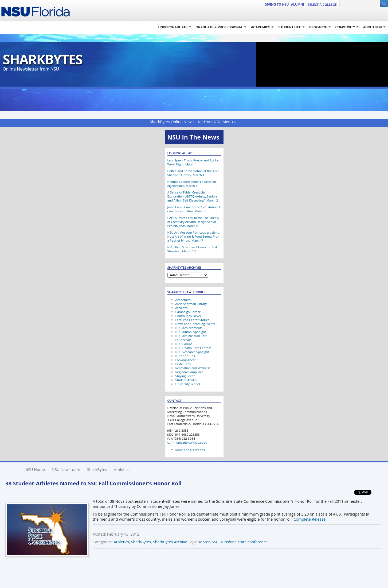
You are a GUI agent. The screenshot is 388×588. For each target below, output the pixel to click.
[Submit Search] (384, 3)
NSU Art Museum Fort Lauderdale (191, 338)
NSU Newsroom (66, 469)
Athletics (182, 308)
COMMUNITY (345, 27)
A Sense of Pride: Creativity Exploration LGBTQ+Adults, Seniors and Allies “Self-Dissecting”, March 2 (193, 196)
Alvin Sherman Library (191, 304)
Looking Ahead (186, 360)
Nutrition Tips (185, 356)
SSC (215, 542)
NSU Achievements (189, 328)
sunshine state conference (244, 542)
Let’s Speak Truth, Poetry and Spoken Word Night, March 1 (194, 162)
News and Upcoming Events (195, 324)
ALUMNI (298, 4)
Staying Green (185, 376)
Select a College (322, 5)
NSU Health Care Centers (193, 348)
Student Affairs (186, 380)
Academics (261, 27)
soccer (204, 542)
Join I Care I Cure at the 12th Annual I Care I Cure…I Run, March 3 (194, 209)
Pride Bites (183, 364)
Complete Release (309, 519)
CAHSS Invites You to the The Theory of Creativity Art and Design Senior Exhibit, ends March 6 (193, 222)
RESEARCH (318, 27)
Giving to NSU (277, 4)
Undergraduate (173, 27)
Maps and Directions (190, 450)
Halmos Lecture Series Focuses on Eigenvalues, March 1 (192, 184)
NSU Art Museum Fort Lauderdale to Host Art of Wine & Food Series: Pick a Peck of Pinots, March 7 (193, 236)
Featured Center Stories (192, 320)
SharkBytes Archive (170, 542)
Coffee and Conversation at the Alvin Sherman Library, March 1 (193, 173)
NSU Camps (184, 344)
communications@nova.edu (187, 442)
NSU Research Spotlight (192, 352)
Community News (188, 316)
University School (188, 384)
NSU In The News (193, 137)
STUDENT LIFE (290, 27)
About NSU (373, 27)
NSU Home (35, 469)
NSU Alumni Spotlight (191, 332)
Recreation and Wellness (193, 368)
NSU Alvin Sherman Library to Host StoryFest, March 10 (192, 249)
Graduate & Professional (219, 27)
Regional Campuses (189, 372)
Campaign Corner (188, 312)
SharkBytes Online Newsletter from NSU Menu (191, 122)
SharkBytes (42, 59)
